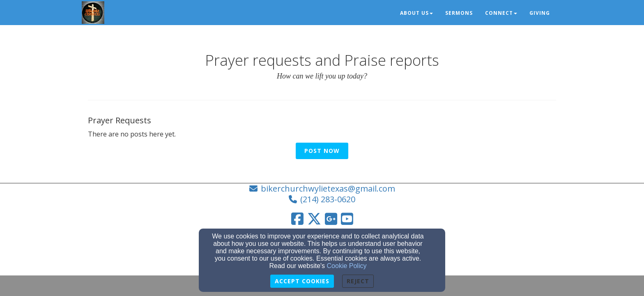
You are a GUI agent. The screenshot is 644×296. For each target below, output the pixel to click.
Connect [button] (501, 13)
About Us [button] (416, 13)
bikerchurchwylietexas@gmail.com (328, 188)
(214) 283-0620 (328, 199)
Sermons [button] (459, 13)
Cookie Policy (347, 266)
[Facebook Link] (297, 219)
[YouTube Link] (347, 219)
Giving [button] (540, 13)
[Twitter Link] (314, 219)
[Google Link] (331, 219)
